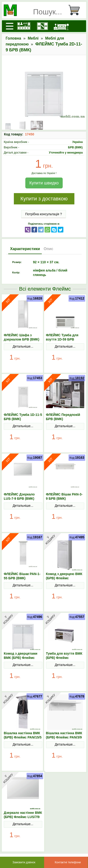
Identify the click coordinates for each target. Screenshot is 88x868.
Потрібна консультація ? (44, 214)
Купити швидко (44, 183)
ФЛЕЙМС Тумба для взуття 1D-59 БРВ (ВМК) (62, 339)
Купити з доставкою (44, 199)
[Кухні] (24, 26)
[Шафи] (42, 26)
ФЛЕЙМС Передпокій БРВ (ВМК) (63, 417)
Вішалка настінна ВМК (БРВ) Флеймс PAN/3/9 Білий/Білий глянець (64, 737)
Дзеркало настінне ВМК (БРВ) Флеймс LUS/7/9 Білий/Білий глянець (23, 817)
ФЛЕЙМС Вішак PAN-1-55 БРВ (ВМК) (22, 576)
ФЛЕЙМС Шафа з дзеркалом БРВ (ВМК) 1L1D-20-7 (21, 339)
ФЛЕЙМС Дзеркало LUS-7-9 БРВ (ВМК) (19, 496)
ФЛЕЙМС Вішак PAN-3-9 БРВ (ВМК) (64, 496)
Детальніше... (23, 346)
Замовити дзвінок (24, 862)
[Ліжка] (61, 26)
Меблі (33, 38)
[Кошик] (76, 10)
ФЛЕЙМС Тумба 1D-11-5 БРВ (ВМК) (23, 417)
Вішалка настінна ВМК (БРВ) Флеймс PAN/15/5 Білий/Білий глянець (23, 737)
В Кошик (34, 361)
